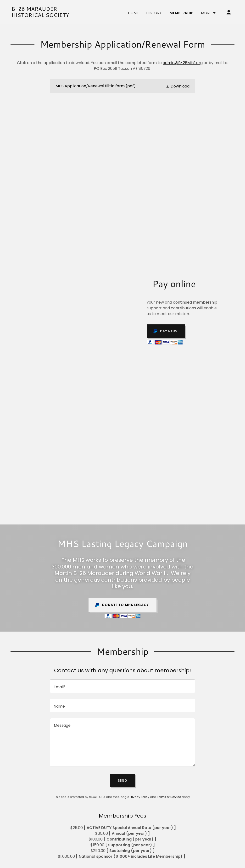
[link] (43, 16)
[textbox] (122, 686)
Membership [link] (182, 13)
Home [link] (134, 13)
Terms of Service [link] (169, 797)
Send (123, 781)
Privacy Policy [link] (139, 797)
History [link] (154, 13)
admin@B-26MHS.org (183, 63)
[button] (209, 13)
